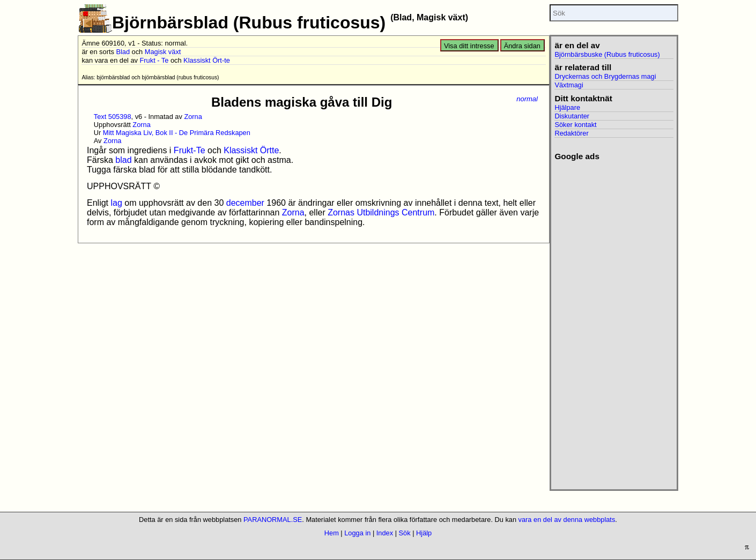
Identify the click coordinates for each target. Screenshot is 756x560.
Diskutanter (572, 116)
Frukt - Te (154, 60)
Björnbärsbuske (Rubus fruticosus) (607, 54)
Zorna (193, 117)
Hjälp (424, 533)
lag (116, 203)
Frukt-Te (190, 150)
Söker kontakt (575, 125)
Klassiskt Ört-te (207, 60)
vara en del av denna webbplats (567, 520)
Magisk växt (163, 52)
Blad (123, 52)
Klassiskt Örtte (251, 150)
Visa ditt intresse (469, 46)
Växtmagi (569, 85)
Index (385, 533)
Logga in (357, 533)
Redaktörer (571, 133)
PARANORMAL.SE (273, 520)
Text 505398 (113, 117)
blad (123, 160)
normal (527, 99)
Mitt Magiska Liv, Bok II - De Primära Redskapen (177, 133)
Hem (332, 533)
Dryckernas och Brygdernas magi (605, 76)
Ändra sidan (522, 46)
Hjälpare (567, 107)
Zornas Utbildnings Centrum (381, 212)
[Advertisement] (614, 322)
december (245, 203)
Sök (405, 533)
